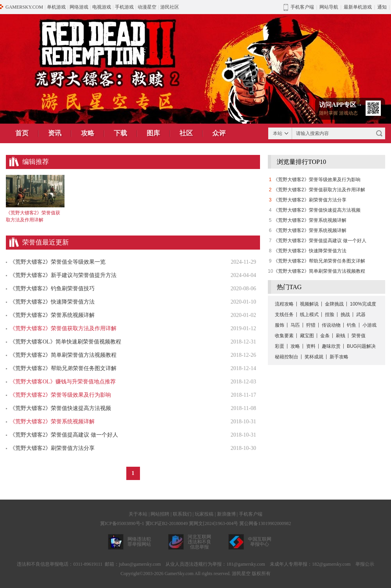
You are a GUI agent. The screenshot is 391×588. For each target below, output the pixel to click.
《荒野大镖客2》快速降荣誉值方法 (52, 302)
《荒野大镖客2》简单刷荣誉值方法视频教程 (63, 355)
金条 (325, 336)
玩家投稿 (204, 514)
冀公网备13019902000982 (265, 523)
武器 (361, 315)
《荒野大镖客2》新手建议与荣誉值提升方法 (63, 275)
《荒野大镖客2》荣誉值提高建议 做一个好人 (64, 435)
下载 (120, 133)
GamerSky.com (179, 574)
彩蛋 (280, 346)
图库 (153, 133)
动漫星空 (147, 7)
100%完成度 (363, 304)
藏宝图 (307, 336)
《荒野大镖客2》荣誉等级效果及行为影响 (317, 180)
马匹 (295, 325)
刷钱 (341, 336)
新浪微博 (226, 514)
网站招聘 (160, 514)
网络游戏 (79, 7)
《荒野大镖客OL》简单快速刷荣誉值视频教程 (65, 342)
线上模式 (309, 315)
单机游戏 (56, 7)
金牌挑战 (334, 304)
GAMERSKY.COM (24, 7)
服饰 (280, 325)
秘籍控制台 (287, 357)
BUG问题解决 (361, 346)
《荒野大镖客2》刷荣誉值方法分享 (52, 448)
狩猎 (311, 325)
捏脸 (330, 315)
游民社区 (170, 7)
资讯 (55, 133)
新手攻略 (339, 357)
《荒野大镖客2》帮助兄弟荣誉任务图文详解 (63, 368)
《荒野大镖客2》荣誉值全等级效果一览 (58, 262)
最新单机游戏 (358, 7)
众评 (219, 133)
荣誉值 (359, 336)
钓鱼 (352, 325)
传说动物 (331, 325)
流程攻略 (284, 304)
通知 (382, 7)
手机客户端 (251, 514)
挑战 (345, 315)
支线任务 (284, 315)
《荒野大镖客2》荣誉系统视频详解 (52, 315)
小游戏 (369, 325)
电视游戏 (102, 7)
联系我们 (182, 514)
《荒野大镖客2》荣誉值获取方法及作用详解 (319, 190)
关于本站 (138, 514)
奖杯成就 (314, 357)
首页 (22, 133)
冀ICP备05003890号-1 (122, 523)
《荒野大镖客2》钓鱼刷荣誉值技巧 (52, 289)
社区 (186, 133)
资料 (311, 346)
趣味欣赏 (331, 346)
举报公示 (365, 564)
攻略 (88, 133)
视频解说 (309, 304)
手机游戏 (124, 7)
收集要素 (284, 336)
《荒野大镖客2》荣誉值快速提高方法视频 (60, 408)
